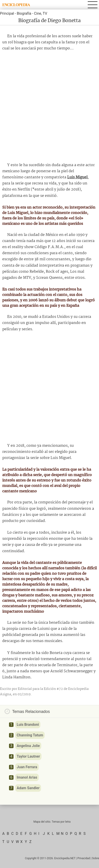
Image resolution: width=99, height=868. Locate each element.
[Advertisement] (49, 107)
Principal (7, 13)
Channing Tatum (30, 735)
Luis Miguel (77, 177)
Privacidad (84, 858)
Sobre (96, 858)
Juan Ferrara (27, 767)
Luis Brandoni (28, 725)
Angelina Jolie (28, 746)
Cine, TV (41, 13)
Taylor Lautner (28, 756)
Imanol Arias (27, 777)
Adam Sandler (28, 788)
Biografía (24, 13)
